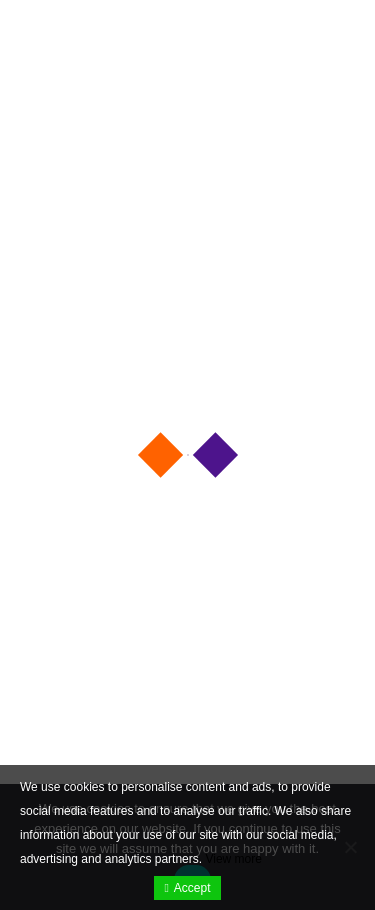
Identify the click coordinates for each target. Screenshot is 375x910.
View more (233, 859)
